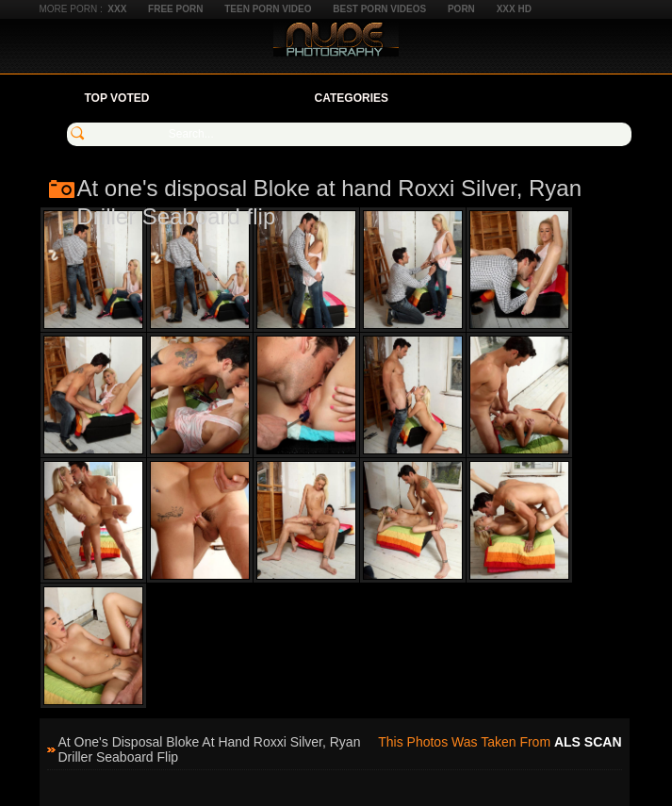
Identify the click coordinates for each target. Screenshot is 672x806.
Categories (352, 98)
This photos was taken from (500, 742)
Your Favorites (231, 98)
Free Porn (175, 9)
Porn (461, 9)
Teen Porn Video (268, 9)
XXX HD (514, 9)
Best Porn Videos (379, 9)
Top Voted (117, 98)
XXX (117, 9)
